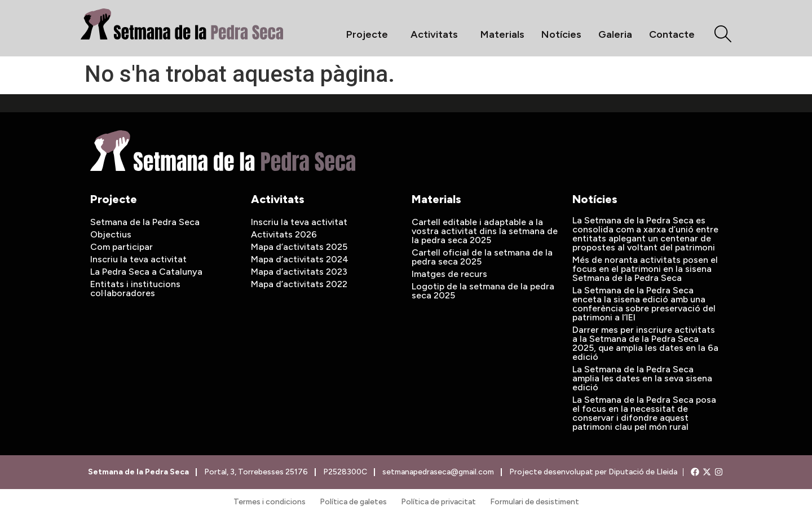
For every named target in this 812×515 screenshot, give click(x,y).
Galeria (615, 34)
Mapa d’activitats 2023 (299, 272)
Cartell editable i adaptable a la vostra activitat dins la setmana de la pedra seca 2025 (485, 231)
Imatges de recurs (449, 274)
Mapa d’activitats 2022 (299, 284)
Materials (502, 34)
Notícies (561, 34)
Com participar (122, 247)
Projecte (370, 34)
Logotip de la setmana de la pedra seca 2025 (483, 291)
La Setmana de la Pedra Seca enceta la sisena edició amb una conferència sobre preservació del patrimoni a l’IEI (644, 304)
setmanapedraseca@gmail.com (438, 472)
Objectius (111, 234)
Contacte (672, 34)
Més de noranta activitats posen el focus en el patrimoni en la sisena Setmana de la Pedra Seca (645, 269)
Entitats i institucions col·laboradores (135, 289)
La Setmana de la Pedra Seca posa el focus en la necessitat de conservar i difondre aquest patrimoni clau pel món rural (644, 413)
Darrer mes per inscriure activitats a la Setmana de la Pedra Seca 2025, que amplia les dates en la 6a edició (645, 343)
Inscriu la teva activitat (138, 259)
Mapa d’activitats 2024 (300, 259)
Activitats (437, 34)
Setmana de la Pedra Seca (145, 222)
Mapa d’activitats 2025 (299, 247)
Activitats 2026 (284, 234)
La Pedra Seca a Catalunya (146, 272)
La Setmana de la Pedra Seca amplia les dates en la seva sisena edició (642, 378)
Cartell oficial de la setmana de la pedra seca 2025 (482, 257)
